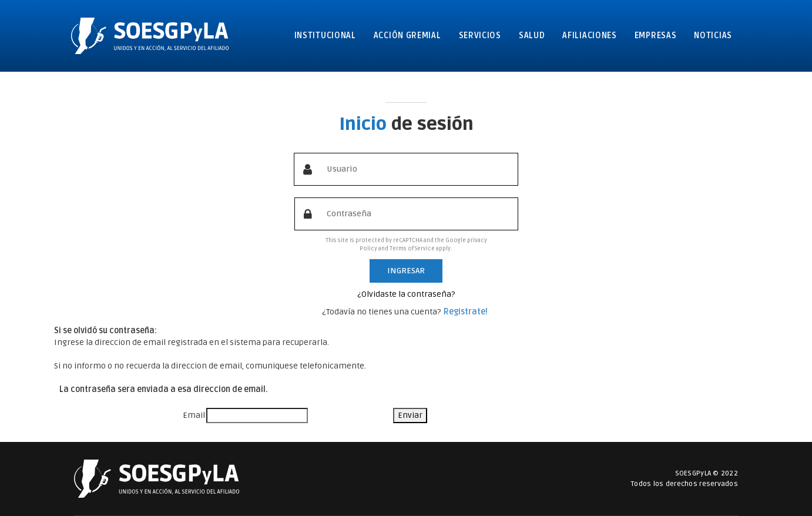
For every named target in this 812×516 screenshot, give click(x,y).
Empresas (656, 36)
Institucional (325, 36)
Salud (532, 36)
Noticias (713, 36)
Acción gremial (407, 36)
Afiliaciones (589, 36)
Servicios (480, 36)
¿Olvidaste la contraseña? (406, 294)
